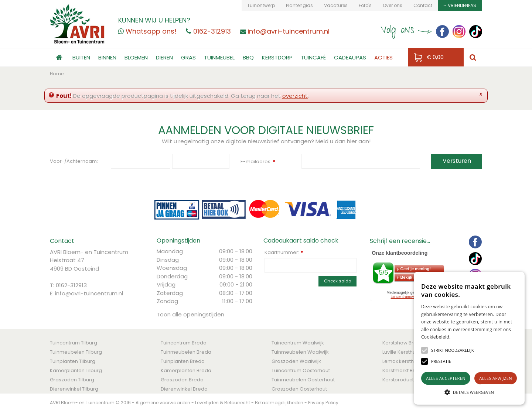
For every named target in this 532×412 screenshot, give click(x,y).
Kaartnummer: (284, 253)
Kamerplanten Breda (186, 370)
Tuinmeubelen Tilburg (76, 352)
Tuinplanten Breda (183, 361)
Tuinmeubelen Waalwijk (300, 352)
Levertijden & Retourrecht (223, 403)
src (473, 57)
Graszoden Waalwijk (296, 361)
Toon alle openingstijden (190, 314)
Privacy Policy (323, 403)
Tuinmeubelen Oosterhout (303, 380)
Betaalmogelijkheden (279, 403)
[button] (453, 350)
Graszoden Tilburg (72, 380)
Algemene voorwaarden (163, 403)
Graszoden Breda (182, 380)
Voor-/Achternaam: (74, 161)
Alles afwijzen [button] (496, 378)
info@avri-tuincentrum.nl (89, 293)
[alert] (469, 338)
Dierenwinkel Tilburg (74, 389)
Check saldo (337, 281)
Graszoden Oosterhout (299, 389)
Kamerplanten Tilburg (76, 370)
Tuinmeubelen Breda (186, 352)
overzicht (295, 96)
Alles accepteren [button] (446, 378)
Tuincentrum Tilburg (74, 343)
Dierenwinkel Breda (184, 389)
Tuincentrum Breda (184, 343)
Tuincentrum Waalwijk (298, 343)
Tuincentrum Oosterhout (301, 370)
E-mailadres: (258, 162)
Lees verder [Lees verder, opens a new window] (463, 337)
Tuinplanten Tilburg (73, 361)
